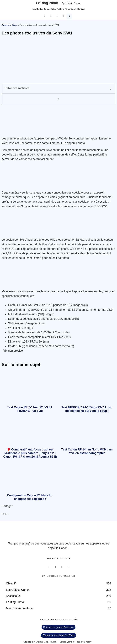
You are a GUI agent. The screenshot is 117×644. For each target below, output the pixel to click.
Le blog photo (47, 3)
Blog (15, 25)
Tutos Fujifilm (57, 9)
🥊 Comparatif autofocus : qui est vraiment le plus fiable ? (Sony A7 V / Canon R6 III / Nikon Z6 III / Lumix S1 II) (30, 453)
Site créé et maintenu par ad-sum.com (40, 642)
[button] (70, 16)
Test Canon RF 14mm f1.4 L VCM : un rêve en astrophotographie (87, 451)
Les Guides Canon (41, 9)
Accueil (5, 25)
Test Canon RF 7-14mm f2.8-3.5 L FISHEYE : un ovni (30, 409)
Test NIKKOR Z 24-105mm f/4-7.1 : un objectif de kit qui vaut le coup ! (87, 409)
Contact (81, 9)
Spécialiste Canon (71, 3)
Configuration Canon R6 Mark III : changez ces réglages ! (30, 497)
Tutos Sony (70, 9)
